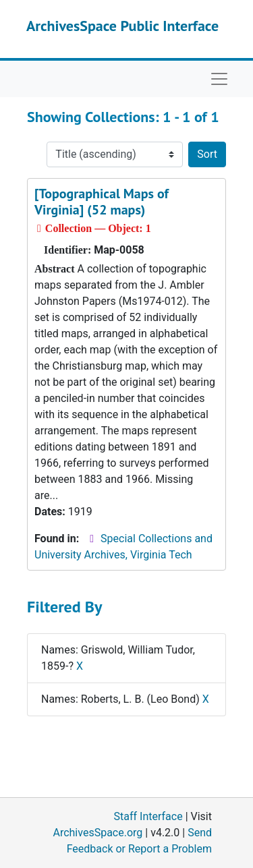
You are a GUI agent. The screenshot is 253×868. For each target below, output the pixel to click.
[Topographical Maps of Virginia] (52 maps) (102, 202)
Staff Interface (148, 816)
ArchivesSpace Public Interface (122, 26)
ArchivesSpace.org (97, 833)
